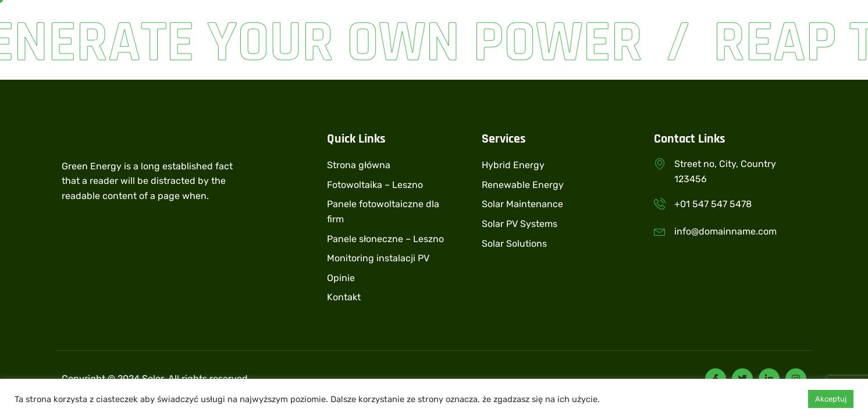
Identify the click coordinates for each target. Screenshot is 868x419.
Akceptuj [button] (831, 399)
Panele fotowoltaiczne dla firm (383, 212)
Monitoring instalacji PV (378, 258)
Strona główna (359, 165)
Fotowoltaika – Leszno (375, 185)
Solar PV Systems (520, 224)
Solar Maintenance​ (522, 204)
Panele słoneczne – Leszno (385, 239)
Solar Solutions (514, 244)
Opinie (341, 278)
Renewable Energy (523, 185)
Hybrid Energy (513, 165)
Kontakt (344, 297)
